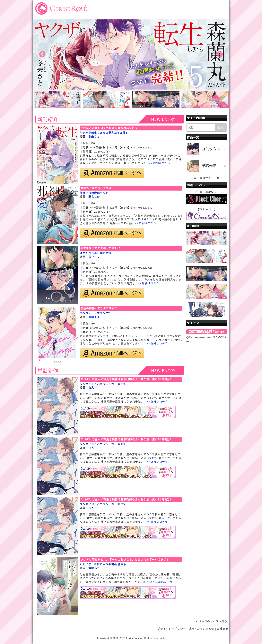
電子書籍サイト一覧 (207, 178)
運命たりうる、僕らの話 (96, 253)
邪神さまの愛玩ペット (94, 193)
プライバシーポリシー (172, 629)
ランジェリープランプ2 (95, 313)
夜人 (91, 388)
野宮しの (94, 197)
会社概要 (222, 629)
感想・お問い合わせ (201, 629)
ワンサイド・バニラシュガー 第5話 (103, 384)
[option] (131, 54)
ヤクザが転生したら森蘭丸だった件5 (104, 133)
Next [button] (220, 55)
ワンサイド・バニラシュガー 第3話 (103, 504)
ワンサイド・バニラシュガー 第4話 (103, 444)
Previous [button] (42, 55)
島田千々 (94, 317)
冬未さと (94, 136)
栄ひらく (94, 257)
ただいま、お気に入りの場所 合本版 (103, 564)
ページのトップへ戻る (213, 621)
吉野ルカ (94, 568)
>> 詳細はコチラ (160, 163)
